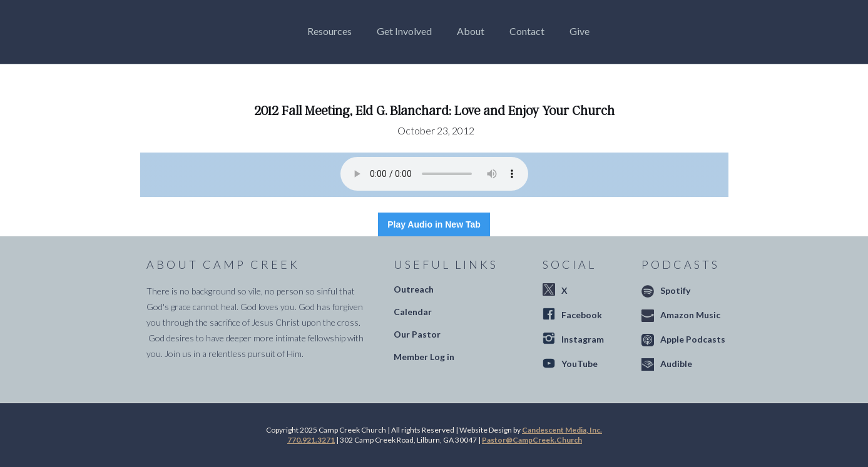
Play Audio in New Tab (434, 224)
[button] (333, 31)
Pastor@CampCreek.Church (532, 440)
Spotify (675, 290)
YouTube (580, 364)
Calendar (413, 312)
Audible (676, 364)
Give (580, 31)
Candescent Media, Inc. (562, 430)
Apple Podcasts (693, 339)
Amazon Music (690, 315)
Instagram (583, 339)
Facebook (582, 315)
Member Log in (424, 357)
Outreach (414, 289)
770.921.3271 (311, 440)
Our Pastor (417, 334)
